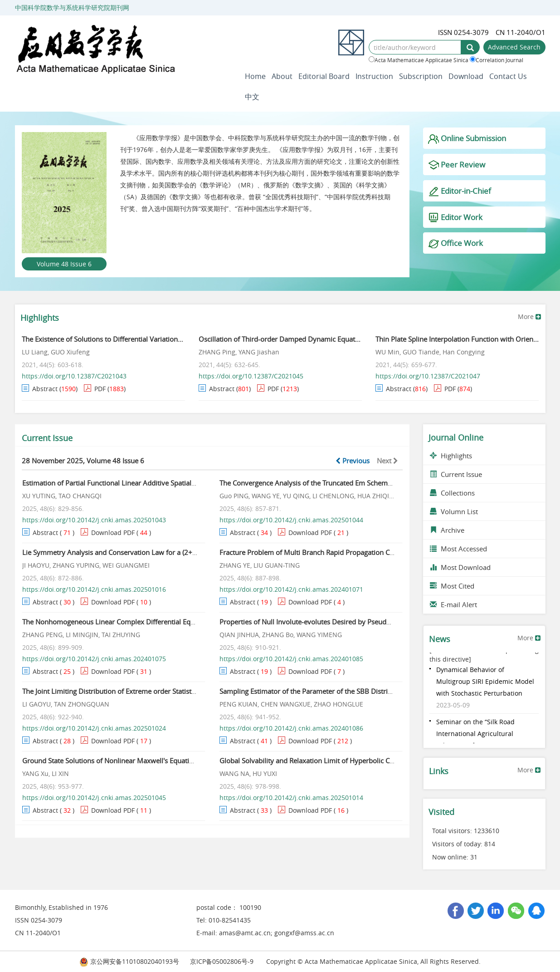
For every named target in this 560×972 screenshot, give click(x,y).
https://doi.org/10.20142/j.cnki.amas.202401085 (291, 659)
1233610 (487, 831)
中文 (252, 97)
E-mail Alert (453, 604)
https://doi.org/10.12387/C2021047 (428, 376)
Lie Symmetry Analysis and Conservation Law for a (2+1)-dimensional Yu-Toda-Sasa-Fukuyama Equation (184, 552)
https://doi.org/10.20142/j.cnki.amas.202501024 (94, 728)
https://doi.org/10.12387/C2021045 (251, 376)
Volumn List (454, 511)
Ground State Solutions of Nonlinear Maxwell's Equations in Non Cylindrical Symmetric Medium (172, 761)
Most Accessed (458, 549)
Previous (353, 461)
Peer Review (457, 165)
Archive (447, 530)
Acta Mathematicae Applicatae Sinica (419, 60)
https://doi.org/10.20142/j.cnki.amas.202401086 (291, 728)
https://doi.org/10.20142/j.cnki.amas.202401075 (94, 659)
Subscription (421, 76)
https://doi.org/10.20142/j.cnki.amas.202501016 (94, 589)
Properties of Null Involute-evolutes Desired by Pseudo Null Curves (324, 622)
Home (255, 76)
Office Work (455, 243)
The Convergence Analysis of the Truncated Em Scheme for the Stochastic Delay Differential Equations (378, 483)
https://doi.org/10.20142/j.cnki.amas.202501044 (291, 520)
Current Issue (456, 474)
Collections (452, 493)
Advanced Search (514, 47)
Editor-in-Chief (460, 191)
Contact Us (508, 76)
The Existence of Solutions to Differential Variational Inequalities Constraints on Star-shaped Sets (172, 339)
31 (474, 857)
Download (466, 76)
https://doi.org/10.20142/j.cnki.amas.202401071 (291, 589)
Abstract (45, 389)
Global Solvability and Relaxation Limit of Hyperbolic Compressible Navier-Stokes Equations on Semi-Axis (384, 761)
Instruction (374, 76)
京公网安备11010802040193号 (129, 961)
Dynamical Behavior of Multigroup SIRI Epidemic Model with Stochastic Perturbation (485, 683)
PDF (100, 389)
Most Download (460, 567)
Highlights (451, 456)
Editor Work (455, 218)
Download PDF (113, 533)
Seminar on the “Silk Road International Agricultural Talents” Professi (475, 735)
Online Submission (467, 139)
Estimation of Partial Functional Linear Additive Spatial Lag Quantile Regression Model (156, 483)
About (282, 76)
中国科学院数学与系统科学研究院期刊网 (72, 7)
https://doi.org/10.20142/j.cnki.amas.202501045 (94, 798)
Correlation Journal (497, 60)
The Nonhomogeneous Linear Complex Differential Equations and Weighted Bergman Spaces (167, 622)
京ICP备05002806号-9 (222, 961)
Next (387, 461)
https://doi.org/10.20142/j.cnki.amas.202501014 (291, 798)
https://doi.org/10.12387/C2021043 (74, 376)
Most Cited (452, 586)
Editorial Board (324, 76)
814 (490, 844)
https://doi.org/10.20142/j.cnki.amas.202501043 (94, 520)
